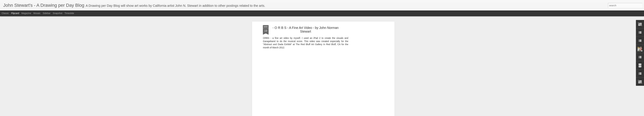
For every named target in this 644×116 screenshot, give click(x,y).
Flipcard (15, 13)
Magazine (26, 13)
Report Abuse (354, 114)
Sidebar (47, 13)
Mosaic (37, 13)
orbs (327, 95)
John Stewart (320, 91)
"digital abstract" (292, 95)
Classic (5, 13)
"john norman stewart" (312, 95)
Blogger (345, 114)
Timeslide (69, 13)
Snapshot (58, 13)
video (333, 95)
